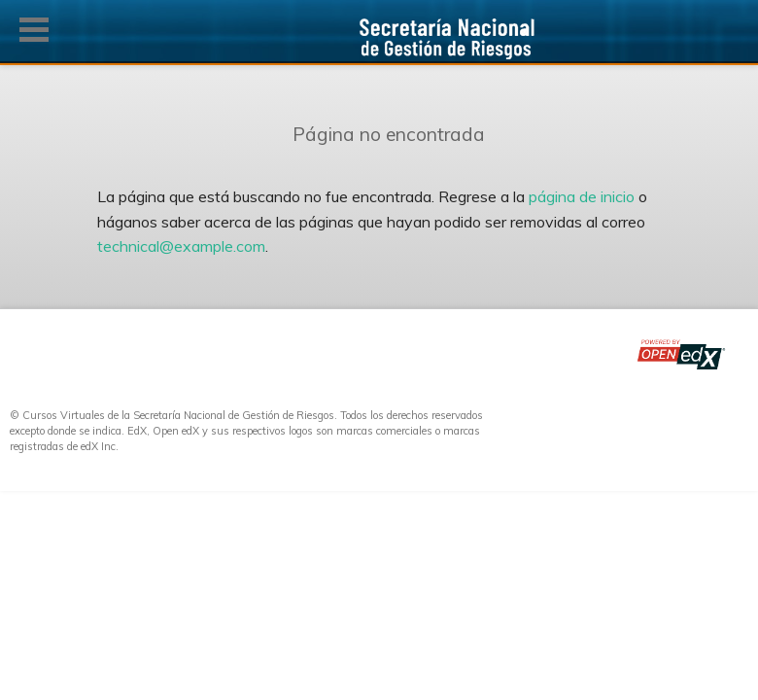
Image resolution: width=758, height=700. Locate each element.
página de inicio (582, 196)
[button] (34, 30)
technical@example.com (181, 246)
